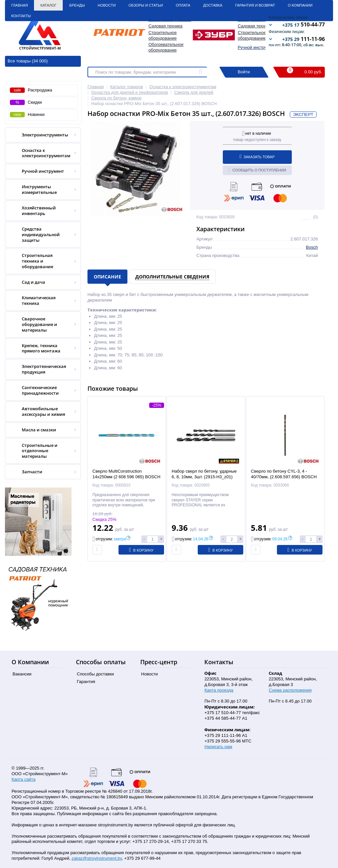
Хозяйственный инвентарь (41, 211)
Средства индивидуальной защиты (41, 235)
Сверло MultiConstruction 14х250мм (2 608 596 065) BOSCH (126, 474)
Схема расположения (290, 690)
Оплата (183, 5)
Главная (19, 5)
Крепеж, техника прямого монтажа (41, 348)
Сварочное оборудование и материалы (41, 325)
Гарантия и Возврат (255, 5)
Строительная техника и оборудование (41, 261)
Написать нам (218, 747)
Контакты (21, 16)
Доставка (213, 5)
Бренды (77, 5)
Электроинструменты (41, 135)
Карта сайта (23, 779)
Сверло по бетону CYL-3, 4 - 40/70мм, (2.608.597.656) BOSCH (284, 474)
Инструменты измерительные (41, 190)
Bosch (312, 247)
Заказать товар (257, 157)
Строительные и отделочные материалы (41, 451)
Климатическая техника (41, 301)
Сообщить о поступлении (257, 170)
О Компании (300, 5)
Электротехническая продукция (41, 369)
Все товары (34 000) (28, 61)
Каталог (48, 5)
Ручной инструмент (257, 47)
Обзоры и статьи (146, 5)
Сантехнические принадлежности (41, 390)
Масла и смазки (41, 430)
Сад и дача (41, 282)
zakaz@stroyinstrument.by (97, 858)
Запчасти (41, 472)
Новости (107, 5)
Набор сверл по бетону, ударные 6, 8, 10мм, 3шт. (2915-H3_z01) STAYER (204, 477)
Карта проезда (219, 690)
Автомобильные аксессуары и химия (41, 412)
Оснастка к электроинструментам (41, 153)
